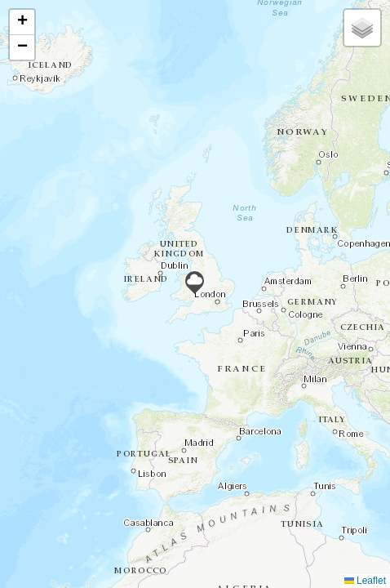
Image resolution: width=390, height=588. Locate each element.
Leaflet (365, 581)
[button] (195, 283)
